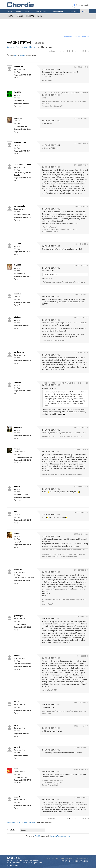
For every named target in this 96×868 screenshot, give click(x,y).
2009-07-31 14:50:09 (50, 383)
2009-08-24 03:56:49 (81, 702)
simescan (18, 118)
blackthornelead (20, 142)
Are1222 (17, 265)
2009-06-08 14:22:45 (81, 143)
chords (87, 861)
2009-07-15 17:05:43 (81, 294)
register (22, 55)
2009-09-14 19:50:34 (81, 797)
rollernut (17, 243)
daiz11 (17, 512)
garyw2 (17, 725)
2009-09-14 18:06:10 (81, 726)
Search (20, 16)
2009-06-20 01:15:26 (81, 165)
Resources (73, 11)
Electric (32, 47)
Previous (51, 51)
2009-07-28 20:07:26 (81, 353)
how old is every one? (20, 42)
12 (83, 51)
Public (41, 11)
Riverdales (18, 449)
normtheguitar (20, 206)
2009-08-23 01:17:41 (81, 656)
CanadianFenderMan (22, 164)
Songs (19, 11)
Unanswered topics (82, 37)
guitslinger (18, 616)
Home (10, 11)
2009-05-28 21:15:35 (81, 67)
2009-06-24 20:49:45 (81, 266)
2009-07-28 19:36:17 (81, 318)
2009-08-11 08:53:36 (81, 428)
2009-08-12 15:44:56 (81, 450)
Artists (28, 11)
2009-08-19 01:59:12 (81, 534)
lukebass (17, 317)
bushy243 (18, 569)
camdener (18, 427)
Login (40, 16)
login (16, 55)
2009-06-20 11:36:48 (81, 207)
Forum (85, 11)
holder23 (17, 702)
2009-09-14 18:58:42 (81, 748)
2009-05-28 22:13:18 (52, 93)
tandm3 (17, 655)
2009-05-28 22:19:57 (81, 118)
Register (30, 16)
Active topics (67, 37)
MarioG (17, 486)
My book (58, 11)
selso (16, 769)
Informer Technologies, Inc (60, 836)
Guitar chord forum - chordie (17, 47)
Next (87, 51)
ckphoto (17, 533)
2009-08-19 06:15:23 (81, 570)
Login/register (84, 5)
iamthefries (18, 66)
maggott (17, 797)
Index (11, 16)
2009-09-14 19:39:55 (81, 769)
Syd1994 (17, 92)
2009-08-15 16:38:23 (81, 512)
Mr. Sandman (19, 352)
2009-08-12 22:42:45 (81, 487)
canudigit (18, 294)
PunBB (37, 836)
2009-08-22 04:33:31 (81, 616)
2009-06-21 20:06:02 (81, 244)
